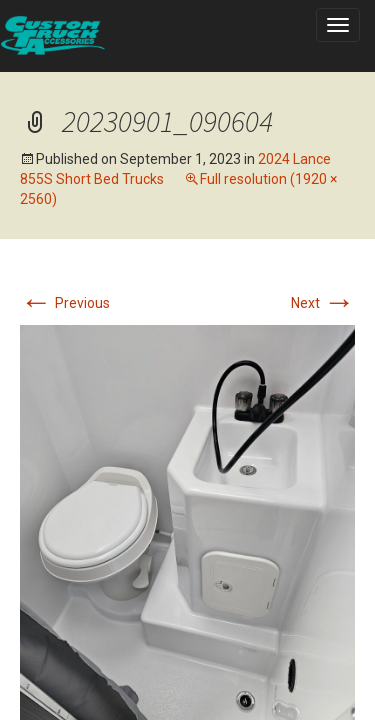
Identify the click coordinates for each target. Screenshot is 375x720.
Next (323, 303)
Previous (65, 303)
